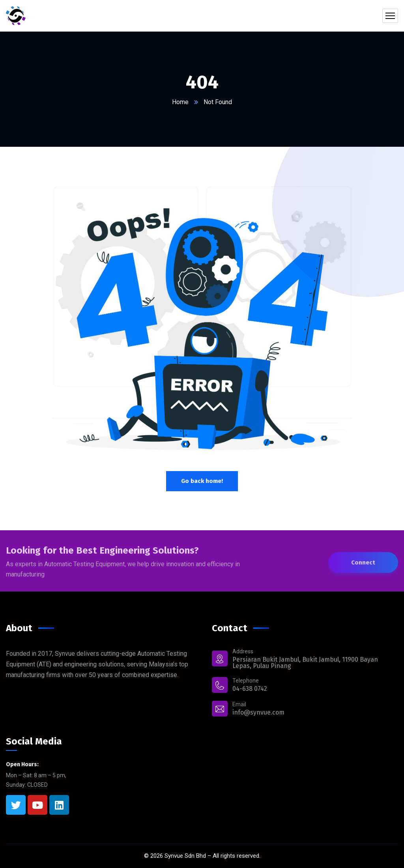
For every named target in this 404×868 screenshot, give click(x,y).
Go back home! (202, 481)
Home (180, 102)
